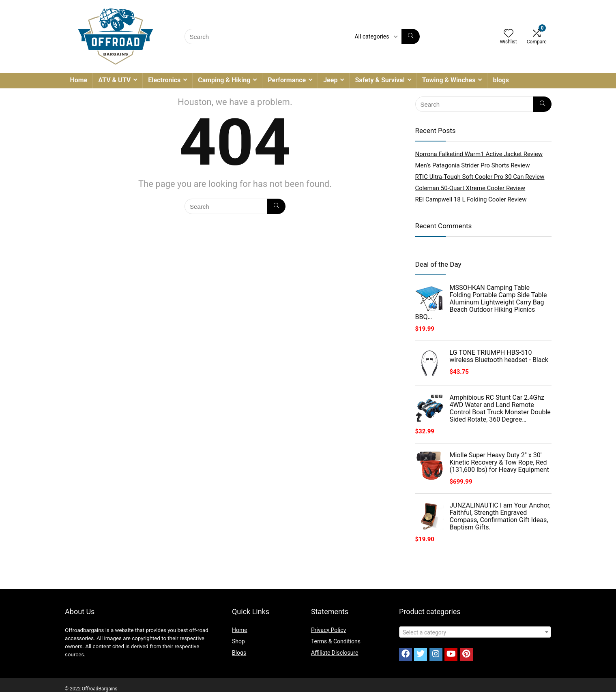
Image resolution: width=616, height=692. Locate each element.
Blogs (239, 653)
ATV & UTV (114, 80)
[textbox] (475, 632)
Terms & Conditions (336, 641)
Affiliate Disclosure (335, 653)
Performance (287, 80)
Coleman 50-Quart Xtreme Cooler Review (470, 188)
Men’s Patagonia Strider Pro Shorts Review (473, 165)
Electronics (164, 80)
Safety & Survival (380, 80)
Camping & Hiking (224, 80)
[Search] (411, 36)
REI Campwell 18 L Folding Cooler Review (471, 199)
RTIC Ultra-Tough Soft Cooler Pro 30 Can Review (480, 177)
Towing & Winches (449, 80)
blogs (501, 80)
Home (79, 80)
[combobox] (475, 632)
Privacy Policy (328, 630)
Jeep (330, 80)
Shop (238, 641)
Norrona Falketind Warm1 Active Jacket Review (479, 154)
